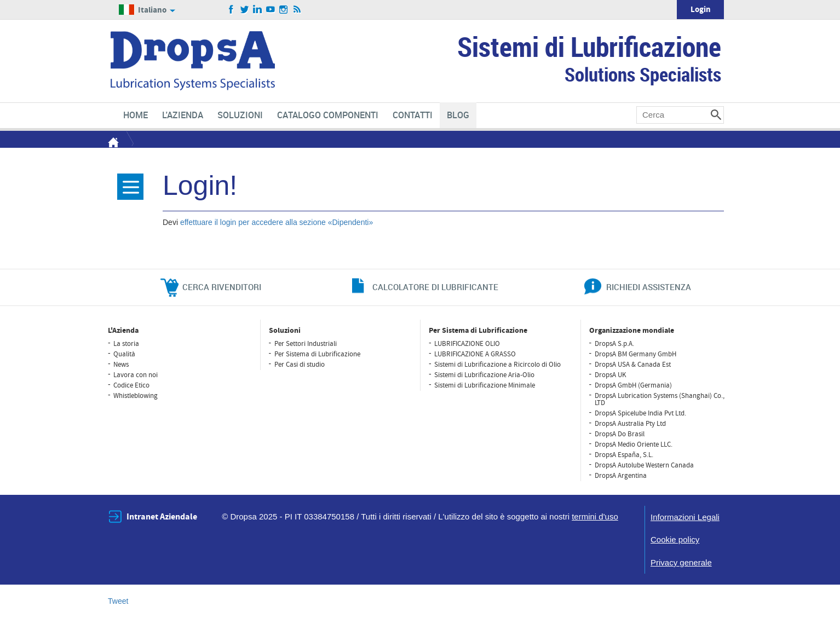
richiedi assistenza (649, 287)
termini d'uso (595, 516)
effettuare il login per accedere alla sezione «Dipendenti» (277, 222)
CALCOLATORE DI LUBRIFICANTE (435, 287)
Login (701, 10)
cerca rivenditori (222, 287)
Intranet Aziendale (162, 517)
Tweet (118, 601)
